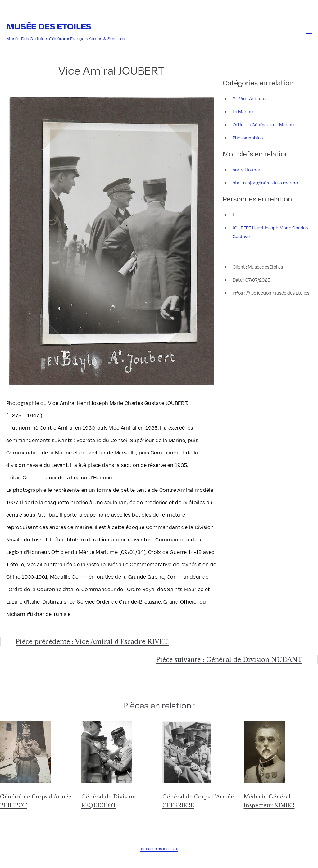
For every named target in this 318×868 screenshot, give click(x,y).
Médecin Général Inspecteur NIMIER (269, 801)
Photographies (248, 138)
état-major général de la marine (265, 183)
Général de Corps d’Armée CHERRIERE (198, 801)
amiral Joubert (247, 170)
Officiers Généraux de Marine (263, 124)
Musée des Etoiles (49, 26)
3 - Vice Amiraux (250, 98)
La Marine (243, 111)
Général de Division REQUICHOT (109, 801)
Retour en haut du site (159, 848)
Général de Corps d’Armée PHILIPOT (36, 801)
